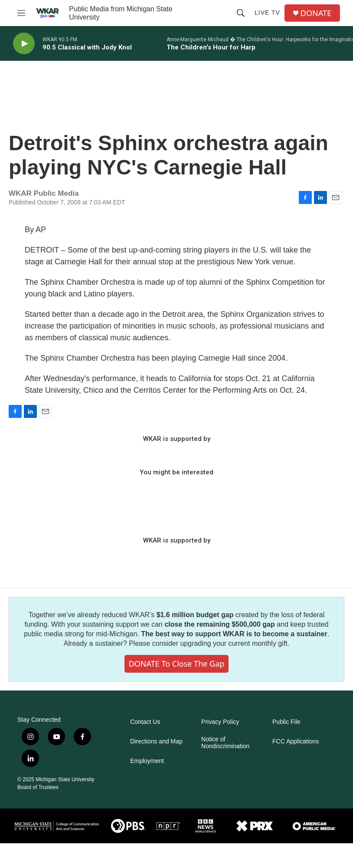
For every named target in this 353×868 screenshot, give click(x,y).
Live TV (267, 13)
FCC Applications (296, 741)
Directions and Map (156, 741)
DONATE (316, 13)
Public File (286, 722)
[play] (24, 44)
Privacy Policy (220, 722)
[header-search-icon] (241, 13)
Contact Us (145, 722)
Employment (147, 761)
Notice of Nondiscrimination (225, 743)
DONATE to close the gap (177, 664)
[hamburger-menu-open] (21, 13)
